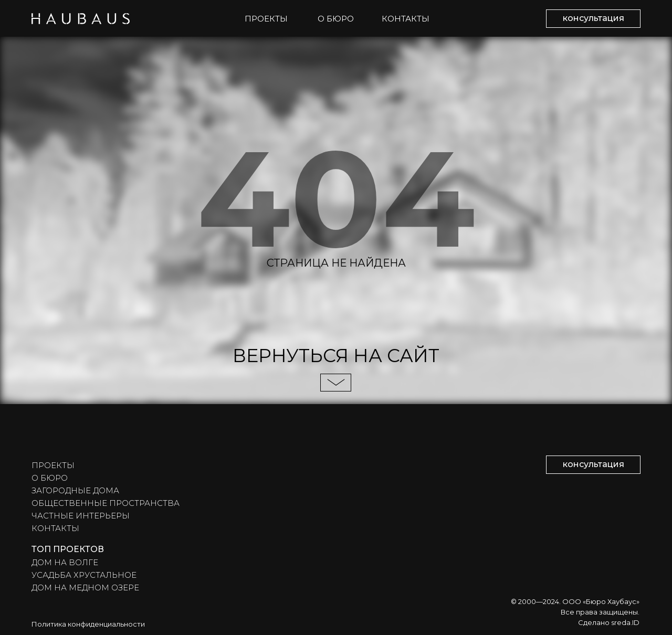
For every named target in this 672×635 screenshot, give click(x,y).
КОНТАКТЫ (406, 19)
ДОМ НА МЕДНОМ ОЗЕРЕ (85, 588)
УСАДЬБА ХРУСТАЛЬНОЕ (84, 575)
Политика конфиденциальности (88, 624)
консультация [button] (594, 18)
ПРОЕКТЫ (266, 19)
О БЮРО (336, 19)
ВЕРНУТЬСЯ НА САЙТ (336, 356)
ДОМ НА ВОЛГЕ (65, 562)
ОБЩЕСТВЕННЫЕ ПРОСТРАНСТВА (106, 503)
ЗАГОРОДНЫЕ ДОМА (75, 490)
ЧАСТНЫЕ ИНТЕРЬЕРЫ (81, 516)
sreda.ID (625, 622)
